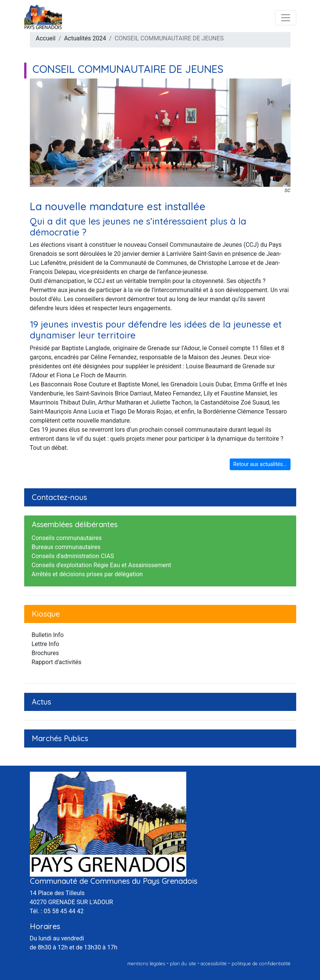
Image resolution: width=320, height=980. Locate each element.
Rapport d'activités (57, 662)
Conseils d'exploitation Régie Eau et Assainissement (102, 565)
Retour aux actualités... (260, 464)
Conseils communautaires (67, 538)
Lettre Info (46, 644)
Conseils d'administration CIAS (73, 556)
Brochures (45, 653)
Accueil (46, 38)
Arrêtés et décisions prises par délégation (87, 574)
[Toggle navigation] (286, 18)
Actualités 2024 (85, 38)
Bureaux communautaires (66, 547)
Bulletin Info (48, 635)
